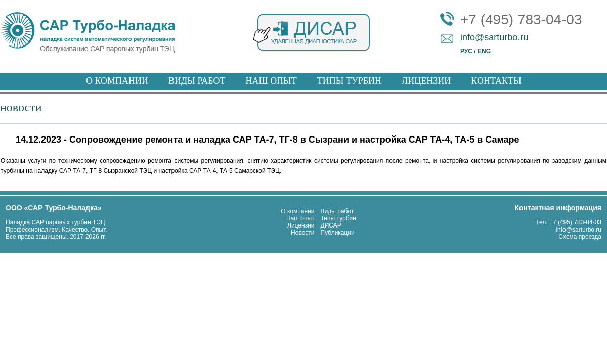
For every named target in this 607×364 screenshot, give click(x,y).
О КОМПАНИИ (117, 81)
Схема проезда (580, 237)
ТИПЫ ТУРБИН (349, 81)
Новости (302, 233)
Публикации (338, 233)
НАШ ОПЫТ (271, 81)
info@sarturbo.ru (494, 37)
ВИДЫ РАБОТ (197, 81)
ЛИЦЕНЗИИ (426, 81)
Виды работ (337, 211)
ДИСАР (331, 225)
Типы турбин (338, 218)
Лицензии (301, 225)
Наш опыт (300, 218)
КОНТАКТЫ (496, 81)
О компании (297, 211)
